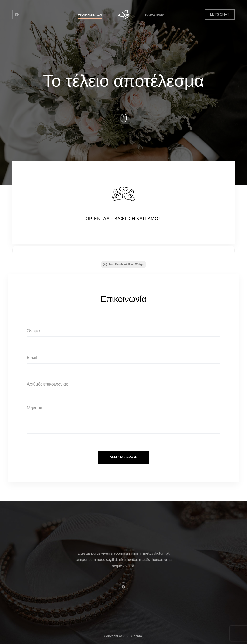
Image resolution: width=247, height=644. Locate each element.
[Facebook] (17, 14)
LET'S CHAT (220, 14)
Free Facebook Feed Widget (124, 265)
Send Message (124, 457)
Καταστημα (154, 14)
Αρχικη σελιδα (90, 14)
